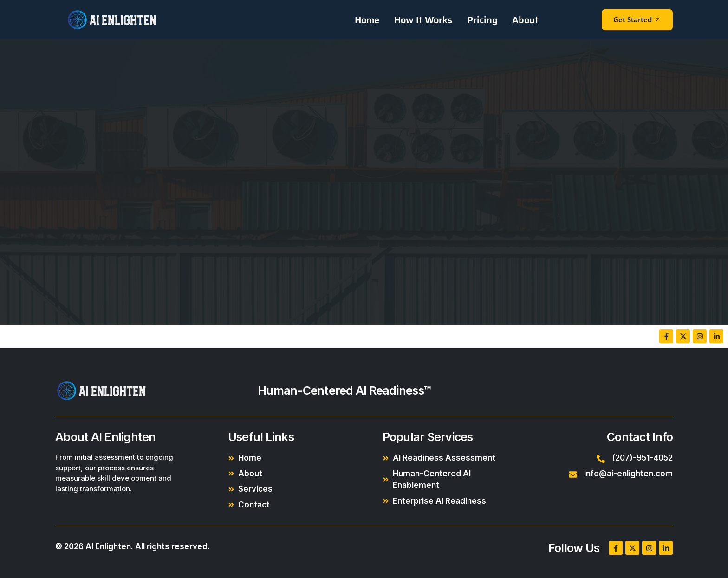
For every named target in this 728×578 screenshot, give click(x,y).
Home (370, 20)
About (526, 20)
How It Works (425, 20)
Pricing (483, 20)
